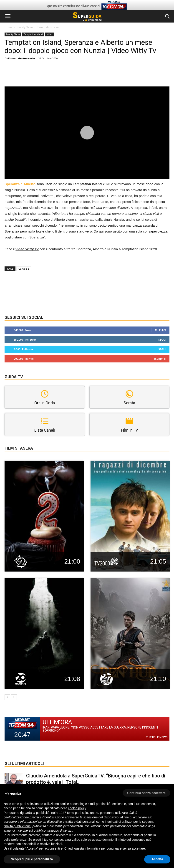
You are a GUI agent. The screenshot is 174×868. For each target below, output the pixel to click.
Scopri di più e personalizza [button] (32, 859)
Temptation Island (49, 27)
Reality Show (25, 27)
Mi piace (161, 330)
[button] (168, 16)
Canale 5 (24, 269)
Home (9, 27)
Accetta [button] (157, 859)
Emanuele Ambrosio (21, 58)
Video (49, 34)
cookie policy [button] (77, 808)
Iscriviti (160, 359)
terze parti (74, 813)
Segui (162, 340)
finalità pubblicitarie (17, 826)
